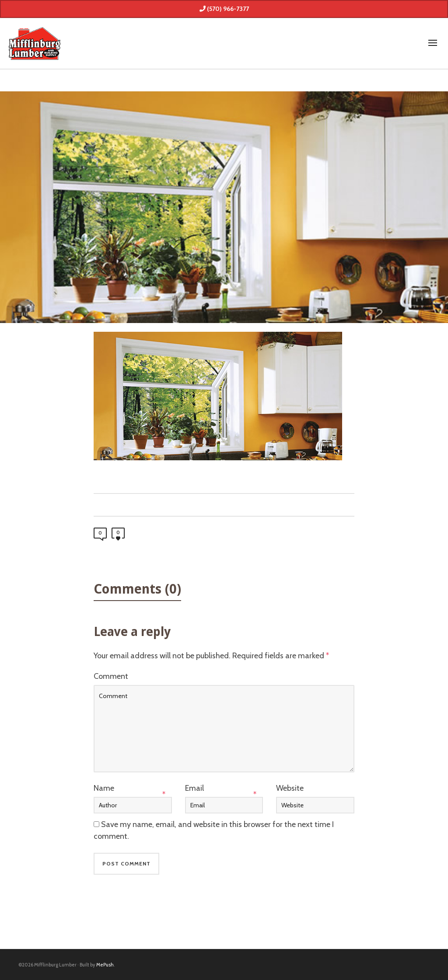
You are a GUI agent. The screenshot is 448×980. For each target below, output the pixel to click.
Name (104, 788)
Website (290, 788)
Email (194, 788)
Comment (111, 676)
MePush (105, 965)
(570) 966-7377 (224, 9)
